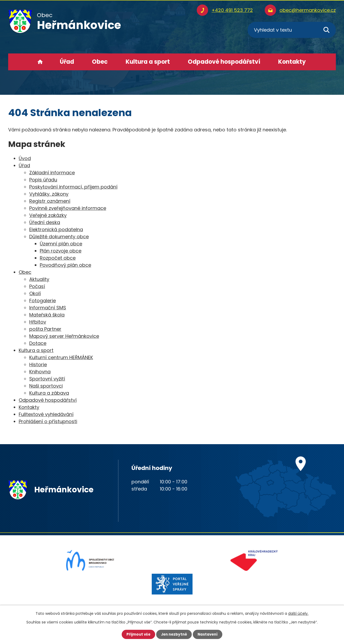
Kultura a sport (148, 62)
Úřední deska (45, 222)
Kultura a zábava (49, 393)
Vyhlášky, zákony (49, 194)
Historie (38, 365)
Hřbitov (38, 322)
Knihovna (40, 372)
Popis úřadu (43, 180)
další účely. (298, 613)
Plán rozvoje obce (61, 251)
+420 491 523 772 (232, 10)
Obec (100, 62)
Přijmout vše (137, 634)
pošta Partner (45, 329)
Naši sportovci (46, 386)
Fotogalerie (43, 301)
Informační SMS (48, 308)
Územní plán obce (61, 244)
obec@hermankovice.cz (308, 10)
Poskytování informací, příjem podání (73, 187)
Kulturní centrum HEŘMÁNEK (61, 357)
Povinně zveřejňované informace (68, 208)
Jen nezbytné (174, 634)
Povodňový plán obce (65, 265)
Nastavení (209, 634)
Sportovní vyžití (47, 379)
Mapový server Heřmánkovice (64, 336)
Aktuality (39, 279)
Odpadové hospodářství (224, 62)
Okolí (35, 293)
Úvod (40, 62)
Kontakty (292, 62)
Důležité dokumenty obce (59, 237)
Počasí (37, 286)
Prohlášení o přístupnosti (48, 421)
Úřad (67, 62)
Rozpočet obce (58, 258)
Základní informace (52, 173)
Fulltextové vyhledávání (46, 414)
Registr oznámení (50, 201)
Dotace (38, 343)
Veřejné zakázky (48, 215)
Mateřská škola (47, 315)
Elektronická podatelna (56, 229)
